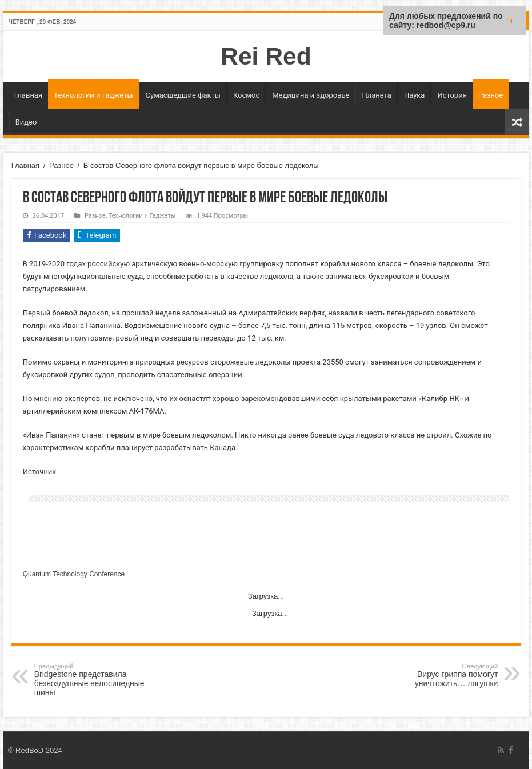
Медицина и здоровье (311, 95)
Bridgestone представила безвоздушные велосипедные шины (93, 680)
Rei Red (266, 56)
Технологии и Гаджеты (93, 95)
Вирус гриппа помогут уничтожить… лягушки (439, 675)
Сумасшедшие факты (183, 95)
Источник (40, 472)
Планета (376, 95)
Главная (28, 95)
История (452, 95)
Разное (491, 95)
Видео (26, 122)
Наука (415, 95)
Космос (246, 95)
